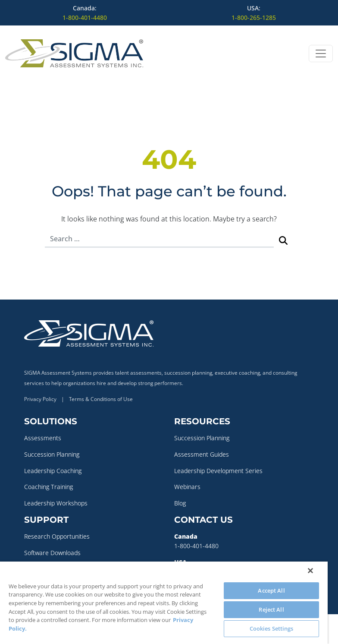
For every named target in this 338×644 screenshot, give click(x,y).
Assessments (43, 438)
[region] (164, 603)
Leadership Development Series (218, 471)
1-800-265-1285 (254, 17)
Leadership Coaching (53, 471)
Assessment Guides (202, 454)
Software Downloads (52, 553)
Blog (180, 503)
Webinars (187, 487)
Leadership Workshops (56, 503)
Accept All (271, 590)
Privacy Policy (40, 399)
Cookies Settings (272, 628)
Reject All (271, 609)
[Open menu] (321, 54)
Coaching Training (49, 487)
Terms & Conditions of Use (101, 399)
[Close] (310, 571)
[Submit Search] (283, 239)
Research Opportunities (57, 536)
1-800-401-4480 (85, 17)
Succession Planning (52, 454)
